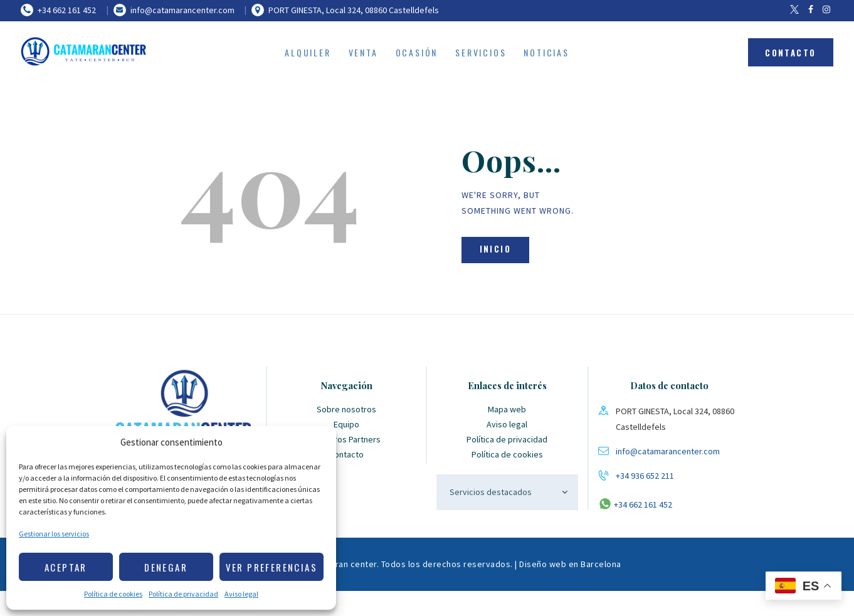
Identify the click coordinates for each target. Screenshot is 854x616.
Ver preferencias (271, 567)
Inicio (495, 249)
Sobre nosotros (346, 409)
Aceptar (66, 567)
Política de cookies (113, 594)
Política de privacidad (183, 594)
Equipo (346, 424)
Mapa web (507, 409)
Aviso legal (241, 594)
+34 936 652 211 (645, 476)
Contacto (346, 454)
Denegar (166, 567)
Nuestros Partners (346, 439)
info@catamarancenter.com (668, 451)
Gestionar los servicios (54, 534)
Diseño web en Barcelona (570, 564)
